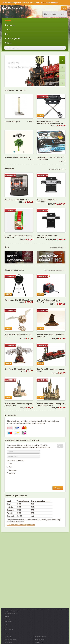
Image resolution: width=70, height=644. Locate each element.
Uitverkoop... (8, 637)
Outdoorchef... (8, 642)
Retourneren (8, 621)
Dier (7, 34)
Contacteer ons (9, 629)
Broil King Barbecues (10, 639)
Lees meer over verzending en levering (21, 525)
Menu (64, 8)
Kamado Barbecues (40, 637)
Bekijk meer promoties (56, 169)
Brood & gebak (13, 38)
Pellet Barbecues (40, 639)
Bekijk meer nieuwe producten (54, 271)
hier (45, 3)
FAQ (6, 624)
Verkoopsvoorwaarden (11, 613)
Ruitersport (13, 470)
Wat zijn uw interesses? (15, 460)
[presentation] (24, 481)
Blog (6, 627)
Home (8, 21)
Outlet (8, 43)
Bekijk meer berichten (57, 248)
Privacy (7, 616)
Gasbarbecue (39, 642)
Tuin (8, 29)
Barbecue (10, 25)
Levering (7, 619)
